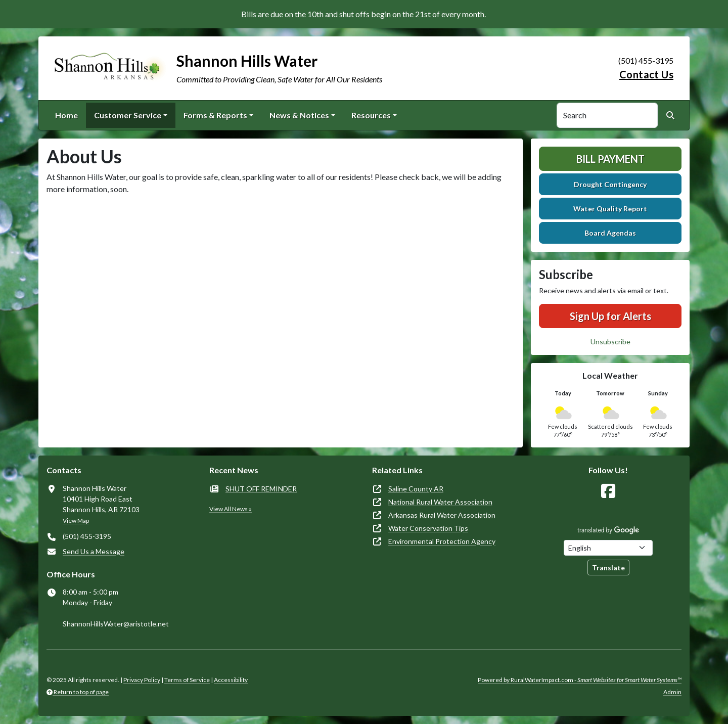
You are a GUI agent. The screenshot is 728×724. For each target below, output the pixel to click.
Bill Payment (610, 159)
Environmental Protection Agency (442, 541)
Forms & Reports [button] (215, 115)
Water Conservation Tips (428, 528)
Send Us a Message (94, 551)
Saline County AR (416, 489)
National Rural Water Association (440, 502)
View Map (76, 521)
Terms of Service (187, 680)
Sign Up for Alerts (610, 316)
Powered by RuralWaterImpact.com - (580, 680)
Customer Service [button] (128, 115)
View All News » (231, 509)
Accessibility (231, 680)
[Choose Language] (608, 548)
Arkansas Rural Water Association (442, 515)
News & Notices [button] (299, 115)
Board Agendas (610, 233)
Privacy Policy (142, 680)
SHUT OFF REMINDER (261, 489)
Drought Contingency (610, 184)
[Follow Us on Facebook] (608, 491)
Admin (672, 692)
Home (66, 115)
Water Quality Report (610, 209)
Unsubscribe (610, 342)
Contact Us (646, 74)
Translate (608, 568)
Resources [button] (371, 115)
